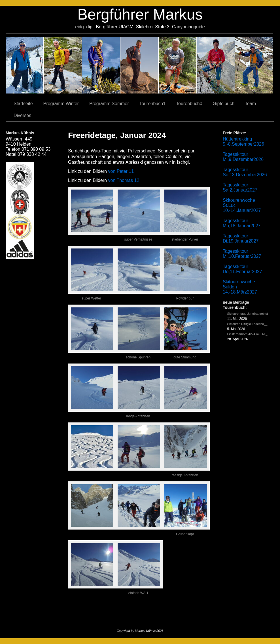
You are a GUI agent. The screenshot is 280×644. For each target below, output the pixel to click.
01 (178, 65)
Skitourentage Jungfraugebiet (248, 314)
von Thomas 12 (124, 180)
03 (63, 65)
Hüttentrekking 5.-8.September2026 (243, 142)
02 (25, 65)
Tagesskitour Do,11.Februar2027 (242, 269)
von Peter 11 (121, 171)
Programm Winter (61, 104)
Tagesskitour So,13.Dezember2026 (245, 172)
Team (250, 104)
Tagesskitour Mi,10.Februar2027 (242, 254)
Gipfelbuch (224, 104)
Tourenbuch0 (189, 104)
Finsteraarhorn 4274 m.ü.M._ (247, 334)
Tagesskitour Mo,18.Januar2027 (242, 223)
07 (101, 65)
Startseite (23, 104)
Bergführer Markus (140, 14)
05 (216, 65)
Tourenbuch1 (153, 104)
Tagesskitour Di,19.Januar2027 (241, 238)
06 (254, 65)
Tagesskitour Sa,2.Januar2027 (240, 187)
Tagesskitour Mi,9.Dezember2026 (243, 157)
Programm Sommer (109, 104)
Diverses (22, 115)
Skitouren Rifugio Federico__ (247, 324)
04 (140, 65)
